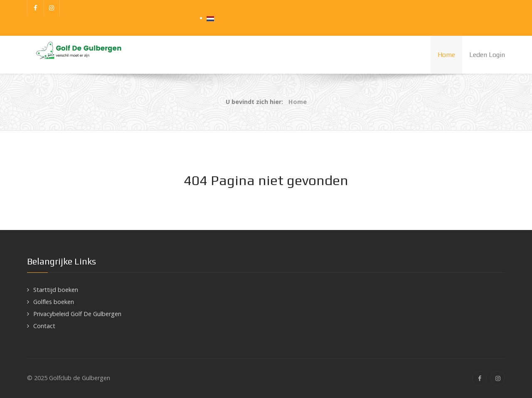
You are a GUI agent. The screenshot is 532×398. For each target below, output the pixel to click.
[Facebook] (36, 8)
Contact (44, 326)
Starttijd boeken (56, 290)
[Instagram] (52, 8)
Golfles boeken (54, 302)
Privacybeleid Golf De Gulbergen (77, 314)
